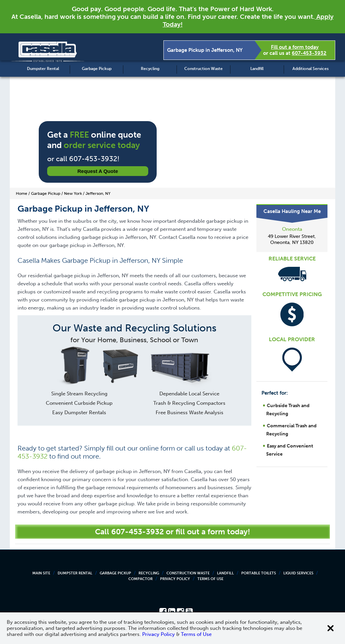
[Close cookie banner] (331, 628)
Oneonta (292, 229)
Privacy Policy (175, 579)
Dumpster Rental (43, 69)
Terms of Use (210, 579)
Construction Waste (203, 69)
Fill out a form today (295, 47)
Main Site (41, 573)
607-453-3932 (309, 53)
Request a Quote (98, 171)
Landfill (257, 69)
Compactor (140, 579)
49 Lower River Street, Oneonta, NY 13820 (292, 239)
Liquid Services (298, 573)
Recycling (150, 69)
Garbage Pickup (97, 69)
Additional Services (310, 69)
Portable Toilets (259, 573)
